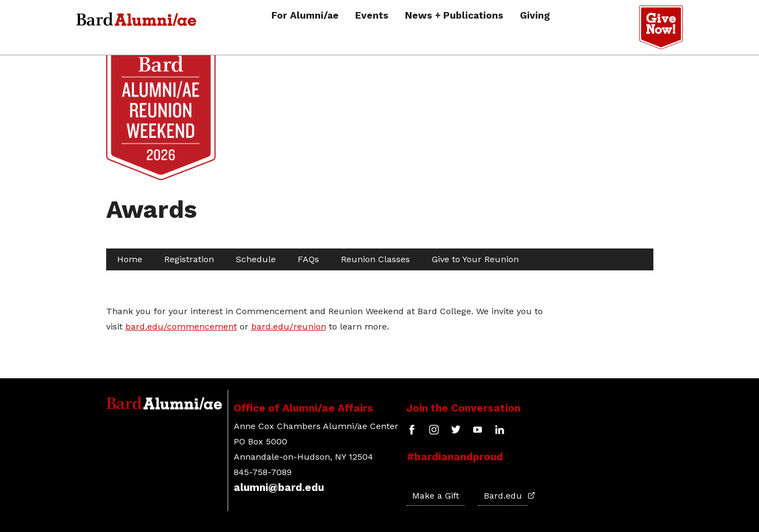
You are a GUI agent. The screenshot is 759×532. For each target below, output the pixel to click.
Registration (189, 259)
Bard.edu (506, 496)
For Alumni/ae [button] (305, 16)
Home (130, 259)
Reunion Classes (375, 259)
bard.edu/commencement (181, 326)
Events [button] (372, 16)
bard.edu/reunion (289, 326)
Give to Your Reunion (475, 259)
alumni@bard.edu (279, 487)
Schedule (256, 259)
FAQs (308, 259)
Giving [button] (535, 16)
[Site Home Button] (161, 176)
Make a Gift (436, 496)
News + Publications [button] (454, 16)
